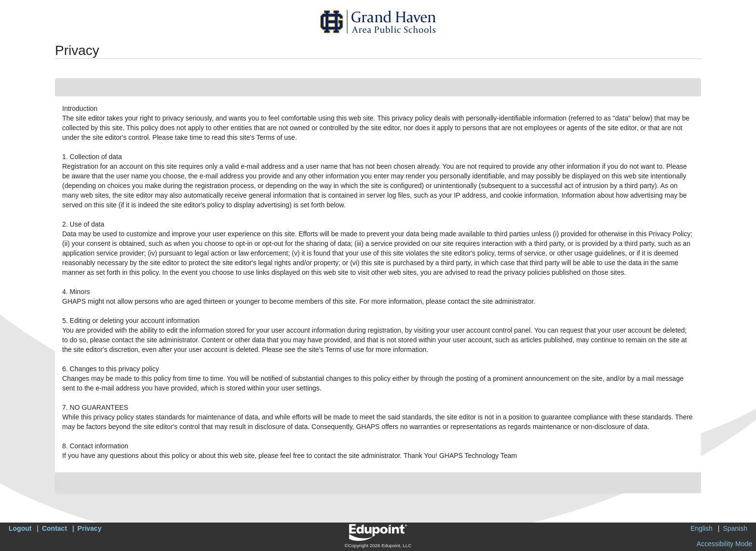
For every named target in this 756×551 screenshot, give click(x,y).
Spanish (735, 528)
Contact (54, 528)
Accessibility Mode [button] (724, 544)
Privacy (90, 528)
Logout (20, 528)
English (702, 528)
